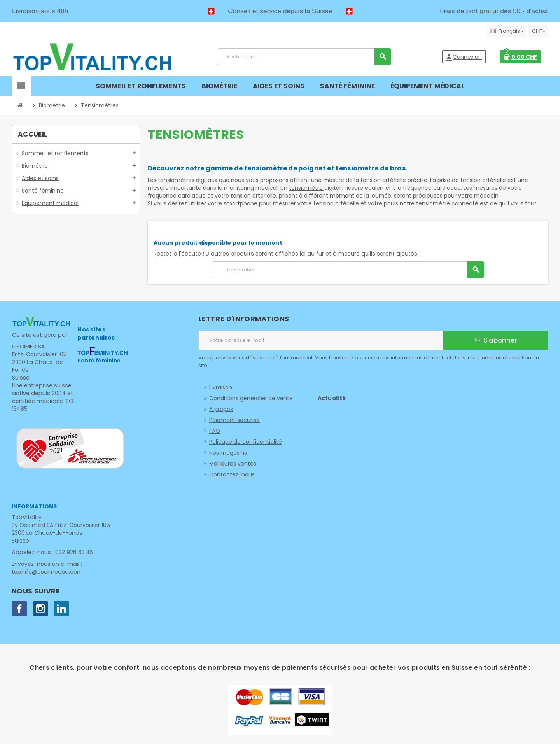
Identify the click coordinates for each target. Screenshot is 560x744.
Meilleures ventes (233, 464)
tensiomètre (307, 188)
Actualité (332, 398)
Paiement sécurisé (234, 420)
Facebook (19, 609)
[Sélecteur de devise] (539, 31)
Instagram (40, 609)
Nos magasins (228, 453)
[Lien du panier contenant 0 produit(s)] (520, 57)
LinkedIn (61, 609)
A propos (221, 409)
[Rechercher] (304, 57)
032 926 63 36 (73, 552)
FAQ (215, 431)
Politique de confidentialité (246, 442)
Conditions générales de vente (251, 398)
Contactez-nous (232, 474)
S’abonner (496, 340)
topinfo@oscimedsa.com (46, 572)
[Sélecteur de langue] (507, 31)
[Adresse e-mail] (321, 340)
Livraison (221, 387)
